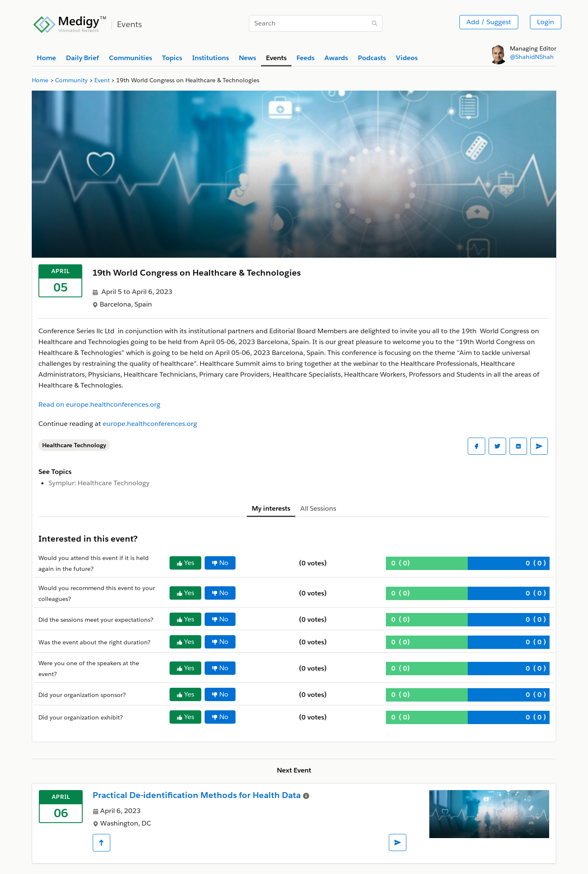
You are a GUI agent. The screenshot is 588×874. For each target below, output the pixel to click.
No (220, 563)
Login (546, 22)
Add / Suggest (489, 22)
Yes (185, 563)
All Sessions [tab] (318, 508)
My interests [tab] (271, 508)
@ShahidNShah (532, 57)
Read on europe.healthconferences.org (99, 404)
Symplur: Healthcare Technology (99, 483)
